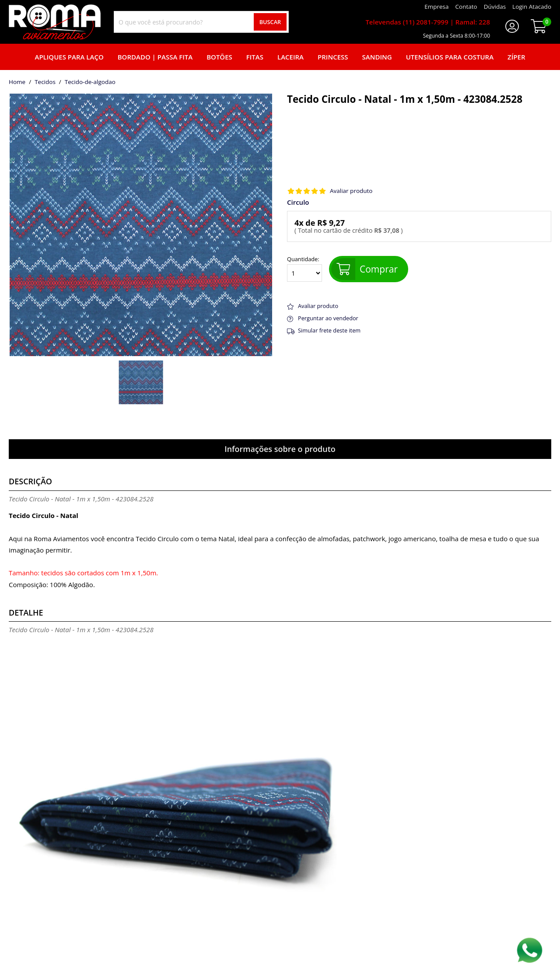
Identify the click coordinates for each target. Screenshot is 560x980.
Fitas (255, 57)
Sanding (377, 57)
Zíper (516, 57)
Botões (219, 57)
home (17, 82)
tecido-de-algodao (90, 82)
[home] (55, 22)
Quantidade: (304, 269)
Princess (333, 57)
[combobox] (201, 22)
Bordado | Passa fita (155, 57)
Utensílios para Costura (450, 57)
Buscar (270, 22)
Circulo (298, 202)
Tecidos (45, 82)
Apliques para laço (69, 57)
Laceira (290, 57)
